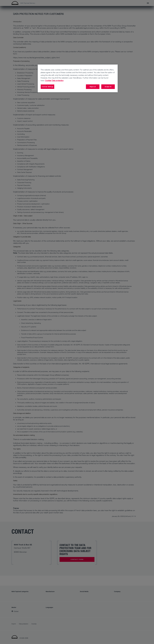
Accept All (108, 87)
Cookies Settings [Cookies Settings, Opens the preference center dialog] (47, 87)
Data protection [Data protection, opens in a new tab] (58, 80)
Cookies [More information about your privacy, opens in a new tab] (48, 80)
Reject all (93, 87)
